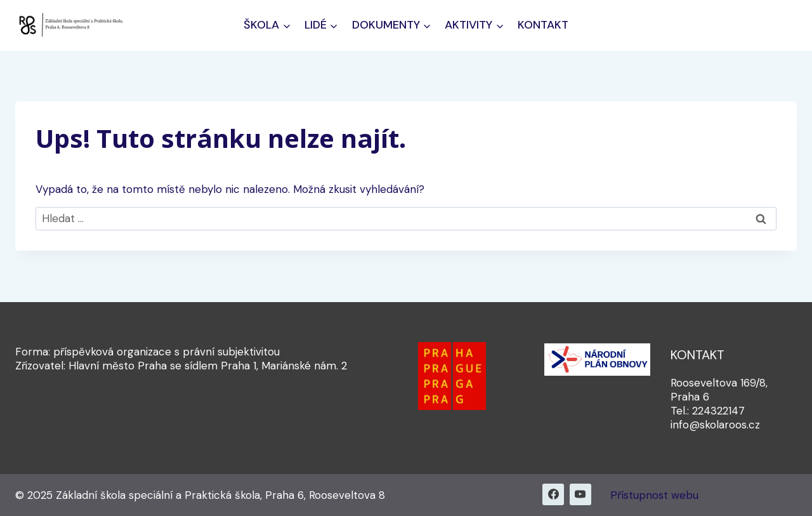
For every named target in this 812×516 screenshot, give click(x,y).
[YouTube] (580, 494)
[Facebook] (553, 494)
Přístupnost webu (654, 495)
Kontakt (543, 25)
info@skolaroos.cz (715, 425)
